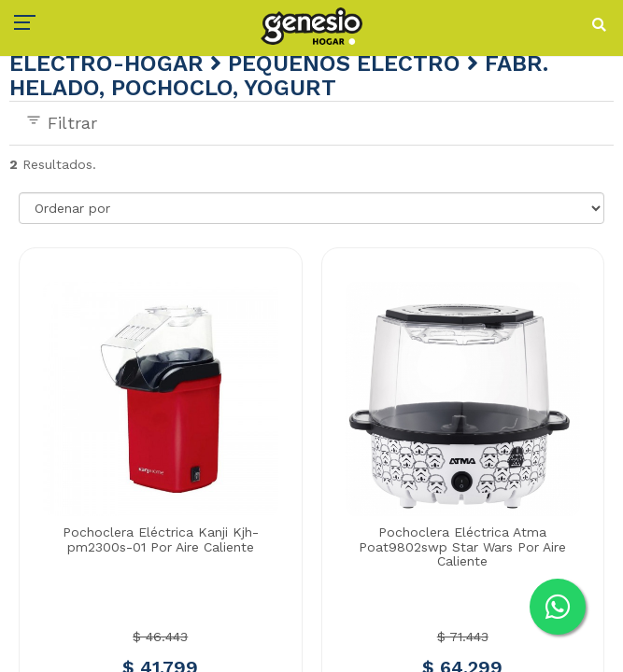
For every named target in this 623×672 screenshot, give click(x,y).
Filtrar (61, 122)
